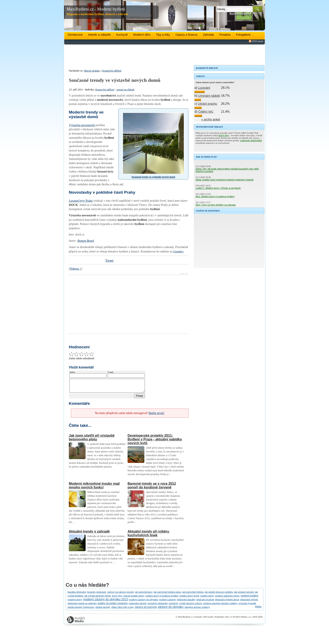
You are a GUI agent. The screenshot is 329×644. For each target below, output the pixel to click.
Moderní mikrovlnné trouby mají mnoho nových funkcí (94, 488)
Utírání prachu (207, 104)
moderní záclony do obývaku (144, 602)
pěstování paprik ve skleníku (82, 606)
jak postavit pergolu (244, 594)
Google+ (179, 251)
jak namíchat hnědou (193, 594)
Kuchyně (122, 35)
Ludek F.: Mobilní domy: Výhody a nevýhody (218, 188)
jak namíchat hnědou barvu (168, 594)
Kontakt (198, 619)
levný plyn (224, 135)
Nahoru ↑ (76, 269)
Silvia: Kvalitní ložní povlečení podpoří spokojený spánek (225, 180)
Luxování (204, 88)
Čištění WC (206, 112)
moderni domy (75, 602)
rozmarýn (174, 606)
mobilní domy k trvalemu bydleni (162, 598)
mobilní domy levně (189, 598)
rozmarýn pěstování (158, 606)
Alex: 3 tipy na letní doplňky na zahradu (216, 205)
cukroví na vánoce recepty (121, 594)
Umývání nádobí (209, 96)
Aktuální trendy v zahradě (89, 534)
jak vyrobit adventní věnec (98, 598)
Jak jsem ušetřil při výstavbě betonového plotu (92, 440)
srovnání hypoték (247, 606)
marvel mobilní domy (134, 598)
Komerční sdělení (112, 71)
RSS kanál (258, 41)
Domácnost (75, 35)
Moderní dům (142, 35)
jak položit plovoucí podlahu (219, 594)
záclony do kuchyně (146, 610)
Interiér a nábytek (99, 35)
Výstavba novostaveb (82, 125)
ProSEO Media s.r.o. (242, 619)
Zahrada (208, 35)
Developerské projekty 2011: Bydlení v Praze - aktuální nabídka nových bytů (155, 442)
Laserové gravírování (251, 140)
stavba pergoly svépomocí (81, 610)
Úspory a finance (186, 35)
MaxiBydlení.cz (185, 619)
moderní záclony (168, 602)
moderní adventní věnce (227, 598)
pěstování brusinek (205, 602)
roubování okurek (138, 606)
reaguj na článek (125, 90)
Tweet (109, 261)
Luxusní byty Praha (81, 201)
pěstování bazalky (186, 602)
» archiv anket (211, 119)
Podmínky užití (222, 619)
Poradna (225, 35)
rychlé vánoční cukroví (191, 606)
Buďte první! (156, 415)
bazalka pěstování (77, 594)
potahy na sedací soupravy (113, 606)
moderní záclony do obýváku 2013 (105, 602)
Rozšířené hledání (240, 14)
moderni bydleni (249, 598)
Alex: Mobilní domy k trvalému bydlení (215, 196)
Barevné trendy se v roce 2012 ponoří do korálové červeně (152, 488)
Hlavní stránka (92, 71)
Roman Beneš (86, 241)
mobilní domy (207, 598)
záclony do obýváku (171, 609)
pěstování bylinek (249, 602)
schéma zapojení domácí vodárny (220, 606)
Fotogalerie (243, 35)
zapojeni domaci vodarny (197, 610)
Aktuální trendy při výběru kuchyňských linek (148, 536)
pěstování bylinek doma (227, 602)
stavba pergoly (103, 610)
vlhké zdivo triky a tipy (122, 610)
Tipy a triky (163, 35)
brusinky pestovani (97, 594)
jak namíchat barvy (144, 595)
